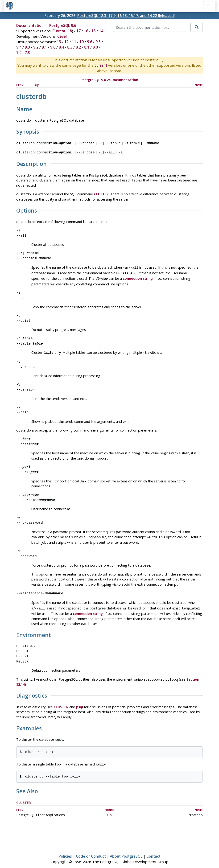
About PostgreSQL (126, 851)
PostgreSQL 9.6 (63, 25)
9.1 (44, 47)
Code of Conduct (91, 851)
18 (70, 31)
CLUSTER (101, 193)
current (101, 65)
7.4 (19, 53)
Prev (20, 85)
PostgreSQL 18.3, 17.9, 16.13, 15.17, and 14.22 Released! (126, 16)
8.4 (61, 47)
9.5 (98, 42)
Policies (65, 851)
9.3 (27, 47)
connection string (138, 277)
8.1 (87, 47)
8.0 (95, 47)
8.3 (70, 47)
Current (59, 31)
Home (109, 804)
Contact (153, 851)
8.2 (78, 47)
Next (199, 85)
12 (66, 42)
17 (79, 31)
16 (86, 31)
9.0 (53, 47)
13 (59, 42)
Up (37, 85)
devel (62, 36)
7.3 (27, 53)
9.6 (90, 42)
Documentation (30, 25)
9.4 (19, 47)
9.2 (36, 47)
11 (74, 42)
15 (94, 31)
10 (82, 42)
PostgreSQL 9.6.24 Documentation (109, 80)
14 (101, 31)
